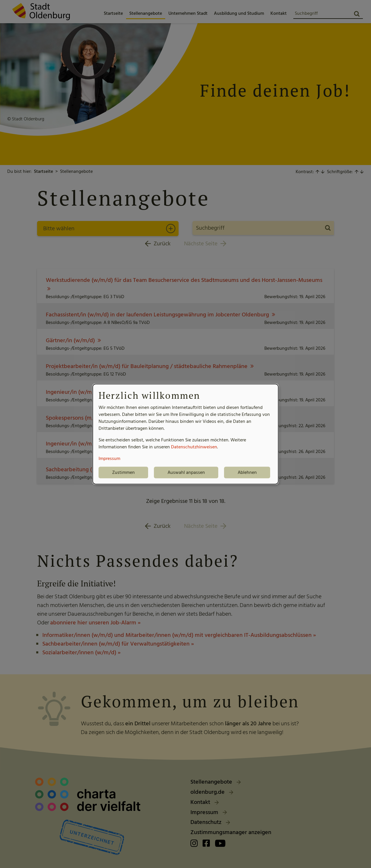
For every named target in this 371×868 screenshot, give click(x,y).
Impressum (109, 459)
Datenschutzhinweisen (194, 447)
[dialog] (185, 434)
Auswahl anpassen (186, 472)
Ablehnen (247, 472)
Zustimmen (123, 472)
